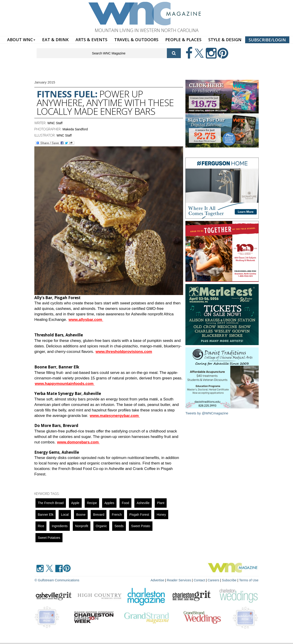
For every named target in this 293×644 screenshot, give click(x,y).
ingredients (60, 526)
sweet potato (141, 526)
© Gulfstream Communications (56, 580)
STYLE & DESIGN (225, 40)
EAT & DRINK (55, 40)
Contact (201, 580)
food (125, 503)
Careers (214, 580)
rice (41, 526)
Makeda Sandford (75, 129)
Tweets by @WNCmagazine (207, 413)
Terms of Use (249, 580)
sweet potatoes (49, 538)
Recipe (92, 503)
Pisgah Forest (139, 515)
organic (101, 526)
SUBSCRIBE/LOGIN (267, 40)
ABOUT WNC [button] (21, 40)
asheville (143, 503)
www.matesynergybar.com (115, 416)
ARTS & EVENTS (91, 40)
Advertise (160, 580)
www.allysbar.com (86, 320)
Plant (161, 503)
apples (109, 503)
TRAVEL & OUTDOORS (136, 40)
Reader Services (181, 580)
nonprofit (82, 526)
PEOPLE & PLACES (183, 40)
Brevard (99, 515)
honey (161, 515)
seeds (119, 526)
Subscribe (230, 580)
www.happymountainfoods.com (65, 384)
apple (75, 503)
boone (81, 515)
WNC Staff (55, 123)
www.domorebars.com (78, 442)
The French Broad (51, 503)
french (117, 515)
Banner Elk (46, 515)
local (65, 515)
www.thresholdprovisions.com (124, 352)
